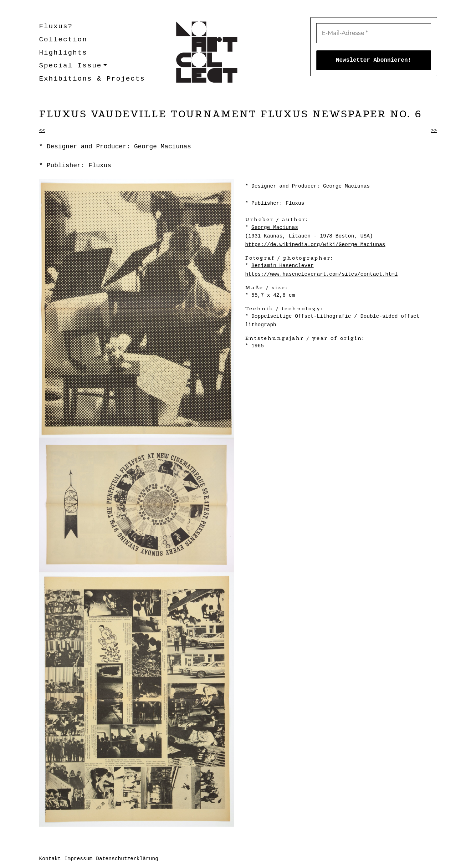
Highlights (63, 53)
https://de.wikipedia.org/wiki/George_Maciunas (315, 245)
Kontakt (50, 859)
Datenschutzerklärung (127, 859)
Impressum (79, 859)
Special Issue (71, 66)
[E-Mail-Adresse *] (374, 33)
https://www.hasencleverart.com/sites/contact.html (322, 274)
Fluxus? (56, 26)
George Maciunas (275, 228)
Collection (63, 40)
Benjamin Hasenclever (283, 266)
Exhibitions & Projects (92, 79)
